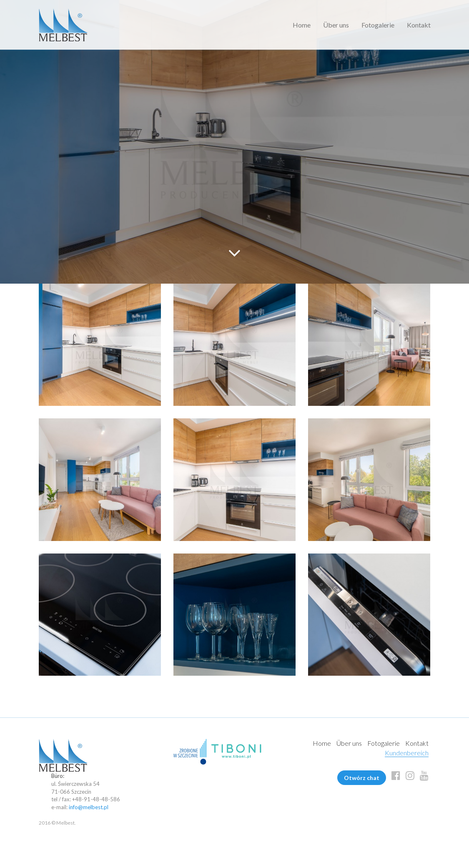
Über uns (336, 25)
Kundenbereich (407, 753)
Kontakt (419, 25)
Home (302, 25)
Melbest (63, 25)
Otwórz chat (362, 778)
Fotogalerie (378, 25)
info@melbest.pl (89, 807)
